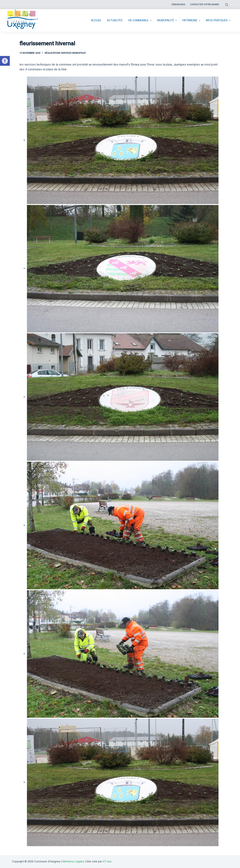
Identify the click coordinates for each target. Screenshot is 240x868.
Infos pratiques (219, 21)
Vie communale (140, 21)
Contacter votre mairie (205, 4)
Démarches (179, 4)
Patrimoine (192, 21)
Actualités (115, 20)
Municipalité (168, 21)
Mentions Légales (73, 861)
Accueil (96, 20)
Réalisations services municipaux (65, 53)
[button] (5, 61)
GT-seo (107, 861)
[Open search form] (227, 5)
